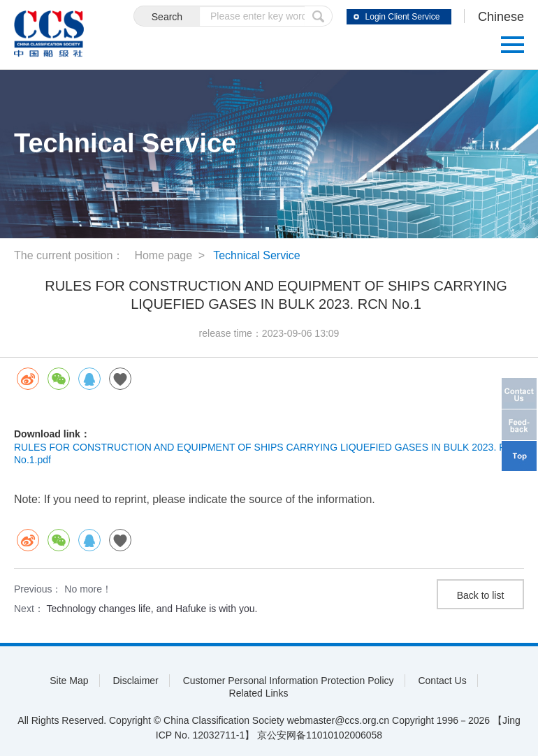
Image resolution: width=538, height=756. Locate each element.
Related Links (259, 693)
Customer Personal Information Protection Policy (289, 681)
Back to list (481, 595)
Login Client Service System (403, 18)
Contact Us (442, 681)
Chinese (501, 17)
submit (319, 16)
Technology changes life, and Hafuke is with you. (152, 609)
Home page (163, 255)
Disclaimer (135, 681)
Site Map (69, 681)
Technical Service (257, 255)
